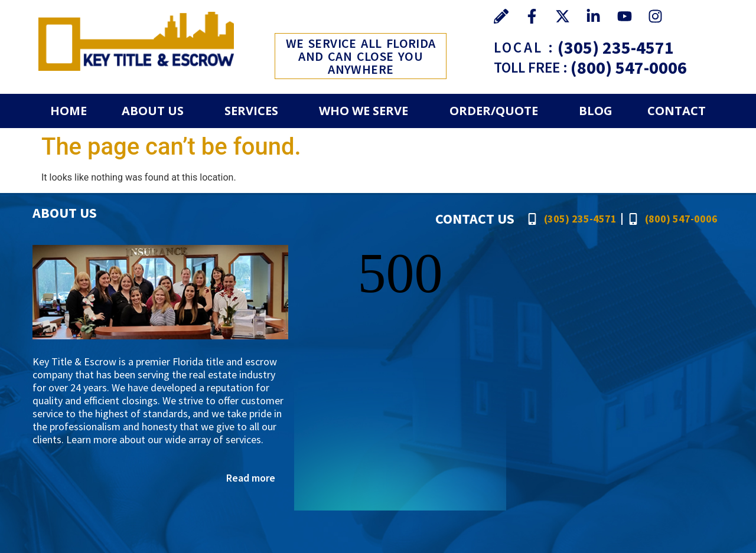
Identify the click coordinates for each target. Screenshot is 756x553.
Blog (596, 111)
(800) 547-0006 (629, 67)
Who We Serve (364, 111)
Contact (677, 111)
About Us (153, 111)
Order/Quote (494, 111)
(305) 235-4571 (616, 47)
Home (69, 111)
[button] (155, 111)
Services (251, 111)
